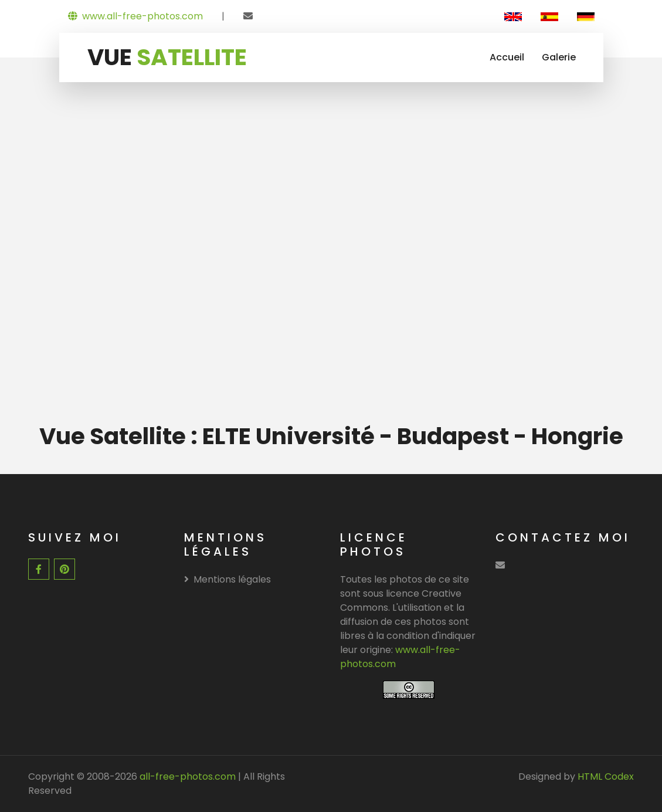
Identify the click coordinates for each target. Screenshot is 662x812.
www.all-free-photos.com (135, 16)
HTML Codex (606, 777)
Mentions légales (228, 579)
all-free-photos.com (186, 777)
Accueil (507, 57)
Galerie (559, 57)
